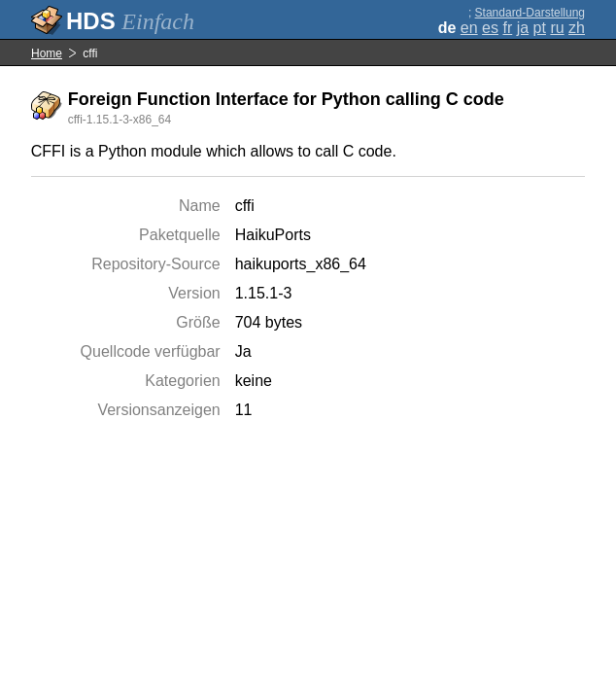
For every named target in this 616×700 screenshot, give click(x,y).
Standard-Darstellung (530, 13)
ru (557, 28)
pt (540, 28)
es (490, 28)
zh (577, 28)
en (469, 28)
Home (47, 53)
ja (523, 28)
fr (507, 28)
